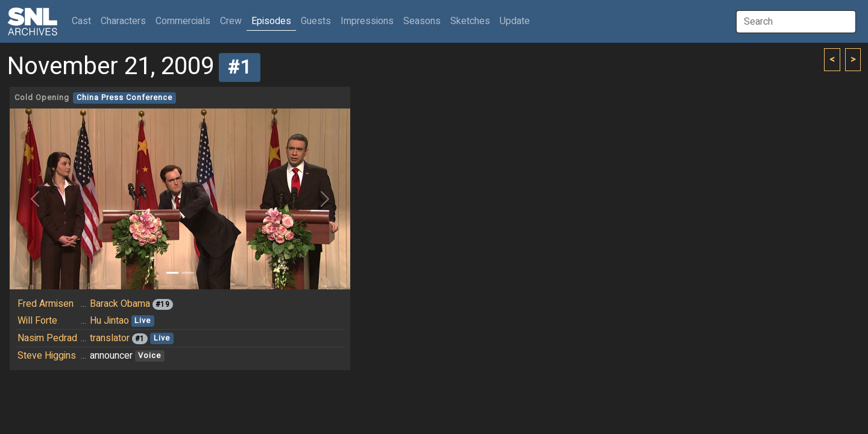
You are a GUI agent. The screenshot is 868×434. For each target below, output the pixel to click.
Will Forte (37, 321)
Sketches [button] (470, 21)
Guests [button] (316, 21)
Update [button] (515, 21)
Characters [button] (123, 21)
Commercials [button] (183, 21)
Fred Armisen (46, 304)
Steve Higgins (47, 356)
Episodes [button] (271, 21)
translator (110, 338)
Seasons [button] (422, 21)
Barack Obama (120, 304)
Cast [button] (84, 21)
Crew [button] (231, 21)
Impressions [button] (367, 21)
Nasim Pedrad (47, 338)
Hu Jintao (109, 321)
